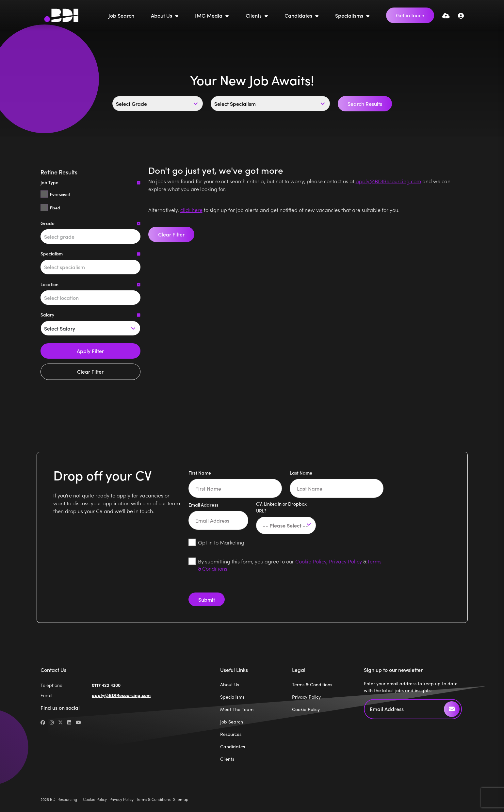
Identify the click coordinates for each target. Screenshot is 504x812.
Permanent (60, 194)
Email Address (203, 505)
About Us (162, 15)
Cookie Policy (311, 561)
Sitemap (181, 799)
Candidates (299, 15)
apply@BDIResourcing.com (388, 181)
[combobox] (90, 236)
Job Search (121, 15)
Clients (254, 15)
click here (191, 210)
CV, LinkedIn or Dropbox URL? (281, 507)
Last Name (301, 473)
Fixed (55, 208)
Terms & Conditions (312, 684)
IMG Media (209, 15)
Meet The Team (237, 709)
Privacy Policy (345, 561)
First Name (200, 473)
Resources (231, 734)
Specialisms (350, 15)
